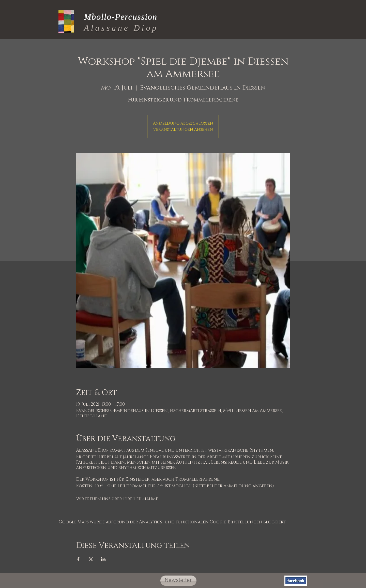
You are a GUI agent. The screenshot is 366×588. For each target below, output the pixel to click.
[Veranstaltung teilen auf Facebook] (78, 559)
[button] (178, 581)
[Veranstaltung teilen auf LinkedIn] (103, 559)
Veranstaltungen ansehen (183, 129)
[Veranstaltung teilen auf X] (91, 559)
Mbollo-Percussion (120, 17)
